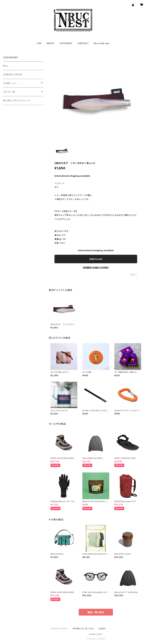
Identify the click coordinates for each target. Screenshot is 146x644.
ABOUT (50, 43)
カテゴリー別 (9, 92)
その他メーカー (10, 83)
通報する (134, 275)
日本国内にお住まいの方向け (96, 267)
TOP (39, 43)
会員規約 (102, 629)
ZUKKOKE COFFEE (13, 74)
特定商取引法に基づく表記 (83, 629)
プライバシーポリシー (59, 629)
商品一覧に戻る (96, 612)
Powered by (96, 639)
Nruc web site (102, 43)
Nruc (6, 66)
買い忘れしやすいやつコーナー (17, 100)
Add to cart (96, 259)
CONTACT (83, 43)
